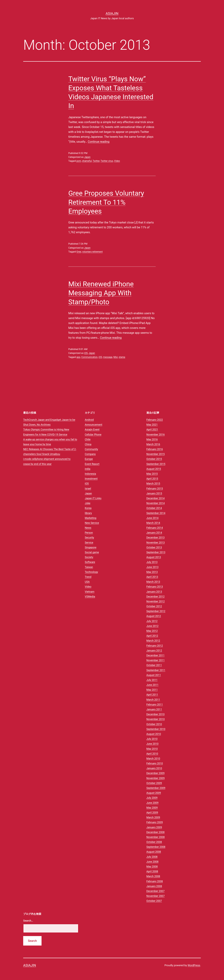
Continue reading (99, 142)
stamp (122, 357)
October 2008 (154, 842)
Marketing (91, 518)
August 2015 (154, 469)
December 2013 (155, 537)
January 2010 (154, 768)
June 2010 (152, 744)
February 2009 (155, 822)
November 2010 (156, 719)
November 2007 (156, 896)
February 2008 (155, 881)
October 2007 (154, 901)
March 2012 (153, 641)
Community (91, 449)
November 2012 (156, 601)
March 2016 (153, 444)
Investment (91, 479)
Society (89, 557)
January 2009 (154, 827)
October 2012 (154, 606)
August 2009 (154, 793)
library (88, 513)
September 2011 (156, 670)
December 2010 (155, 714)
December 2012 (155, 596)
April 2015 (152, 479)
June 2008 (152, 862)
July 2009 (152, 798)
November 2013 (156, 542)
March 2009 (153, 817)
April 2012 (152, 636)
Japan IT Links (93, 498)
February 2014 (155, 528)
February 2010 (155, 763)
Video (117, 161)
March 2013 (153, 582)
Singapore (91, 547)
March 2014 (153, 523)
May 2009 (152, 808)
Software (90, 562)
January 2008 (154, 886)
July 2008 (152, 857)
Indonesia (90, 474)
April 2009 (152, 812)
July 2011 (152, 680)
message (108, 357)
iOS (86, 353)
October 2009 (154, 783)
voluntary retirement (92, 252)
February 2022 (155, 420)
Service (89, 542)
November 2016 (156, 434)
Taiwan (89, 567)
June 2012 (152, 626)
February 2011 (155, 704)
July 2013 (152, 562)
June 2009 (152, 803)
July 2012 (152, 621)
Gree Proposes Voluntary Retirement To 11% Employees (106, 202)
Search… (28, 921)
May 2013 (152, 572)
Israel (88, 488)
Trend (88, 577)
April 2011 (152, 695)
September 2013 (156, 552)
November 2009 (156, 778)
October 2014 (154, 508)
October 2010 (154, 724)
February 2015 (155, 488)
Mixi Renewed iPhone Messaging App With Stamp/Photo (101, 293)
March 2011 (153, 700)
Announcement (94, 425)
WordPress (194, 965)
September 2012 (156, 611)
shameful (87, 161)
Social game (92, 552)
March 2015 (153, 483)
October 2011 (154, 665)
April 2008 (152, 871)
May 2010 (152, 749)
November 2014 (156, 503)
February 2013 (155, 587)
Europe (89, 459)
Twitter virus (107, 161)
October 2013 (154, 547)
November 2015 (156, 454)
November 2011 (156, 660)
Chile (88, 439)
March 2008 (153, 876)
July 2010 (152, 739)
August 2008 (154, 852)
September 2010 (156, 729)
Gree (79, 252)
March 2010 (153, 758)
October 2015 (154, 459)
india (88, 469)
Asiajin (112, 13)
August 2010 (154, 734)
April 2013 (152, 577)
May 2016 (152, 439)
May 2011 (152, 690)
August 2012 (154, 616)
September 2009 (156, 788)
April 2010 (152, 754)
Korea (88, 508)
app (78, 357)
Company (90, 454)
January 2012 (154, 650)
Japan (87, 157)
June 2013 (152, 567)
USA (87, 582)
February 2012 (155, 646)
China (88, 444)
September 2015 (156, 464)
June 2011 (152, 685)
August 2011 (154, 675)
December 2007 (155, 891)
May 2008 (152, 866)
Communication (89, 357)
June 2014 (152, 518)
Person (89, 533)
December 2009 (155, 773)
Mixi (116, 357)
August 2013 (154, 557)
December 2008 (155, 832)
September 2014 (156, 513)
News (88, 528)
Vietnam (90, 592)
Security (89, 537)
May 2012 (152, 631)
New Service (92, 523)
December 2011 (155, 655)
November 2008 (156, 837)
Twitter (96, 161)
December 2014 (155, 498)
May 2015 (152, 474)
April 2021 (152, 429)
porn (79, 161)
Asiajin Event (92, 429)
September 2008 (156, 847)
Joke (88, 503)
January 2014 (154, 533)
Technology (91, 572)
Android (89, 420)
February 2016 (155, 449)
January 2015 (154, 493)
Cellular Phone (93, 434)
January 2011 (154, 709)
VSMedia (90, 596)
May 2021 (152, 425)
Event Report (92, 464)
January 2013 (154, 592)
